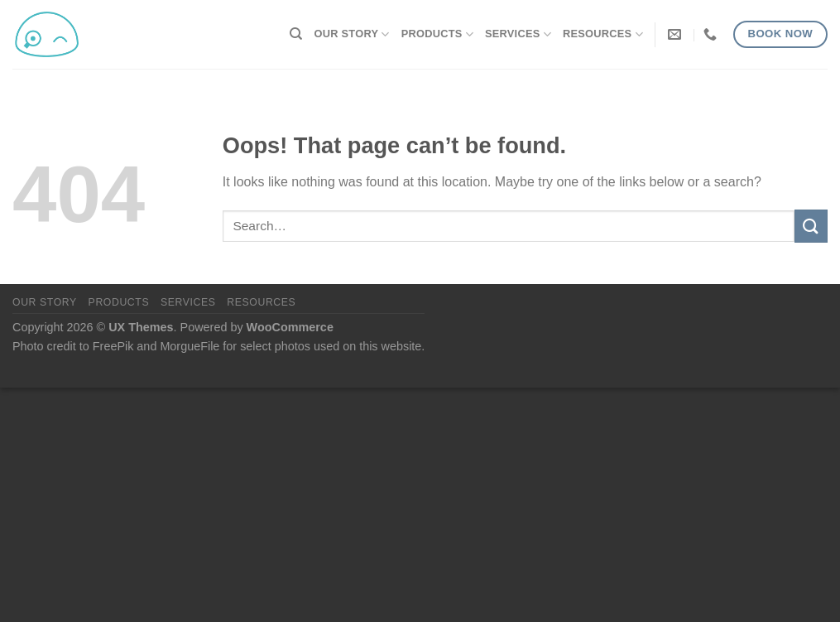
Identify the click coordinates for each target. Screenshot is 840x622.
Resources (603, 34)
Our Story (352, 34)
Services (518, 34)
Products (437, 34)
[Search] (296, 34)
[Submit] (811, 226)
